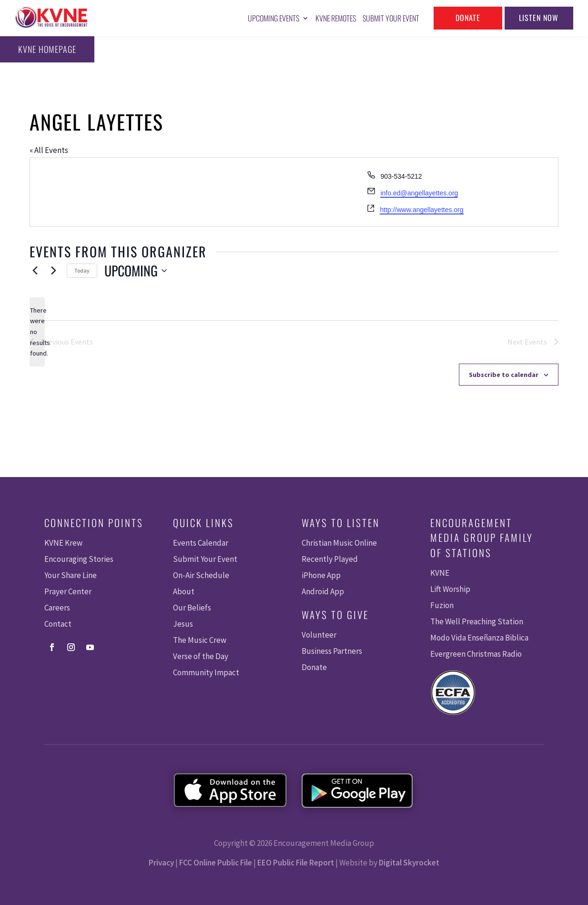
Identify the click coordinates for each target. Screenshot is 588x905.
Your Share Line (71, 575)
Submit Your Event (391, 18)
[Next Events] (54, 271)
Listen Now (539, 18)
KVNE (440, 573)
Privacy (161, 863)
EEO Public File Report (296, 863)
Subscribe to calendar (504, 375)
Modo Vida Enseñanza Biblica (479, 638)
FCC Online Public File (216, 863)
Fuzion (442, 605)
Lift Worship (450, 589)
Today (82, 270)
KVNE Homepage (47, 49)
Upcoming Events (274, 18)
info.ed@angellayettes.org (419, 193)
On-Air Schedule (201, 575)
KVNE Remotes (336, 18)
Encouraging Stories (79, 559)
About (184, 591)
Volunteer (319, 635)
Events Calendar (201, 543)
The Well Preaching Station (477, 621)
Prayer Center (68, 591)
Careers (57, 608)
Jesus (183, 624)
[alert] (37, 332)
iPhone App (321, 575)
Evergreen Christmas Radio (476, 654)
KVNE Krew (63, 543)
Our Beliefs (192, 608)
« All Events (49, 150)
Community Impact (206, 672)
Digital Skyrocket (409, 863)
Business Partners (332, 651)
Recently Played (330, 559)
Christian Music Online (339, 543)
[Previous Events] (35, 271)
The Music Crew (200, 640)
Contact (58, 624)
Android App (323, 591)
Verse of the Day (201, 656)
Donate (468, 18)
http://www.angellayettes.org (421, 210)
